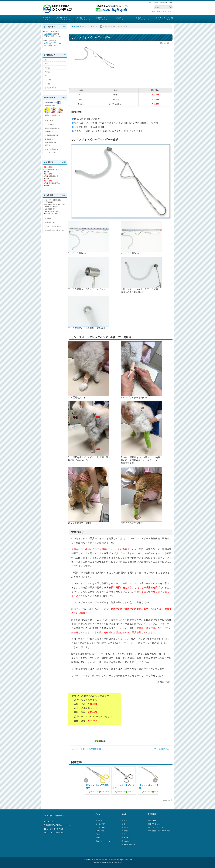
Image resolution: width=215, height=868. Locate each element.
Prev (86, 780)
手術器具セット (51, 88)
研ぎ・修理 (49, 120)
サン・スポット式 (89, 26)
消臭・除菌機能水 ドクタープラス (51, 151)
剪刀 (46, 60)
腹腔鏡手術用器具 (51, 135)
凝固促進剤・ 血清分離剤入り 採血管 (50, 142)
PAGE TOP (166, 800)
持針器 (47, 68)
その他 (47, 84)
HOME (48, 19)
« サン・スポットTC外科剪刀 (86, 749)
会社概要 (48, 218)
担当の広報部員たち (54, 109)
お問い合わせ (50, 222)
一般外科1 (100, 824)
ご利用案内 (48, 34)
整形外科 (105, 19)
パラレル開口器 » (161, 749)
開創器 (47, 72)
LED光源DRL (50, 124)
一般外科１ (65, 19)
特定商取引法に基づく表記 (55, 230)
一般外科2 (100, 827)
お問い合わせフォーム (53, 43)
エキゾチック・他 (165, 19)
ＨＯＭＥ (100, 820)
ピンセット (49, 80)
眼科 (145, 19)
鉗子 (46, 64)
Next (155, 780)
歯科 (125, 19)
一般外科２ (85, 19)
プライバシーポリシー (53, 226)
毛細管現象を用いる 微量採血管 (52, 130)
